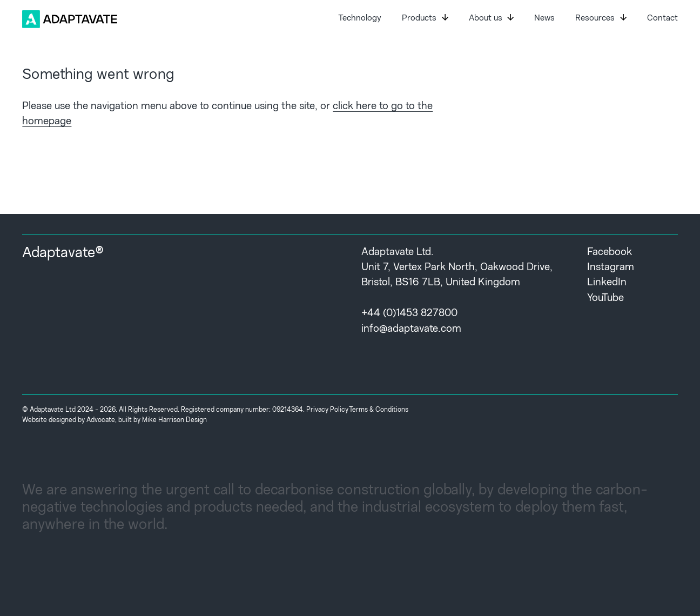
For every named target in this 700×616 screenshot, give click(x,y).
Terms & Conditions (379, 410)
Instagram (611, 268)
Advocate (101, 420)
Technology (360, 19)
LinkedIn (607, 283)
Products (425, 18)
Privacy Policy (327, 410)
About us (491, 18)
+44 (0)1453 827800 (409, 314)
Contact (662, 19)
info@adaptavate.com (411, 329)
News (544, 19)
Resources (601, 18)
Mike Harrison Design (174, 420)
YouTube (605, 299)
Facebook (610, 253)
